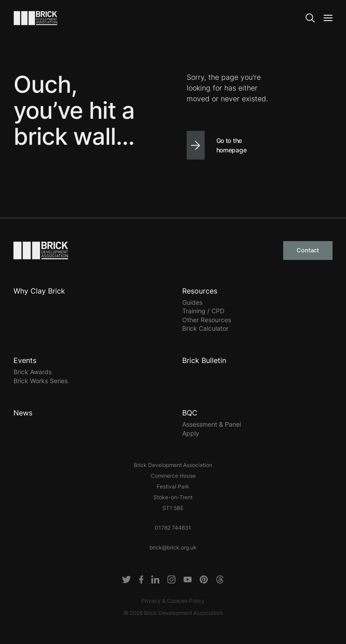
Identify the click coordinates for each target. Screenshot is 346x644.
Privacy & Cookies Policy (173, 601)
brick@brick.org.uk (173, 547)
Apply (191, 433)
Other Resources (207, 320)
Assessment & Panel (212, 424)
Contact (308, 250)
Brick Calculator (205, 328)
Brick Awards (33, 372)
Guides (192, 302)
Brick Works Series (41, 381)
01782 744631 (173, 528)
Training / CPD (203, 311)
